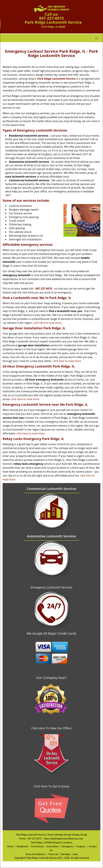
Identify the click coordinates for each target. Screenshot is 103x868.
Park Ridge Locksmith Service (56, 79)
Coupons (81, 846)
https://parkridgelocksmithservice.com (63, 839)
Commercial (37, 846)
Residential (22, 846)
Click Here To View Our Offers (51, 728)
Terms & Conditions (35, 854)
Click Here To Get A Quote (52, 786)
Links (75, 854)
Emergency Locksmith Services (51, 587)
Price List (53, 854)
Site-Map (65, 854)
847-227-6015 (52, 18)
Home (10, 846)
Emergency (67, 846)
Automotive (53, 846)
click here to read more (47, 323)
